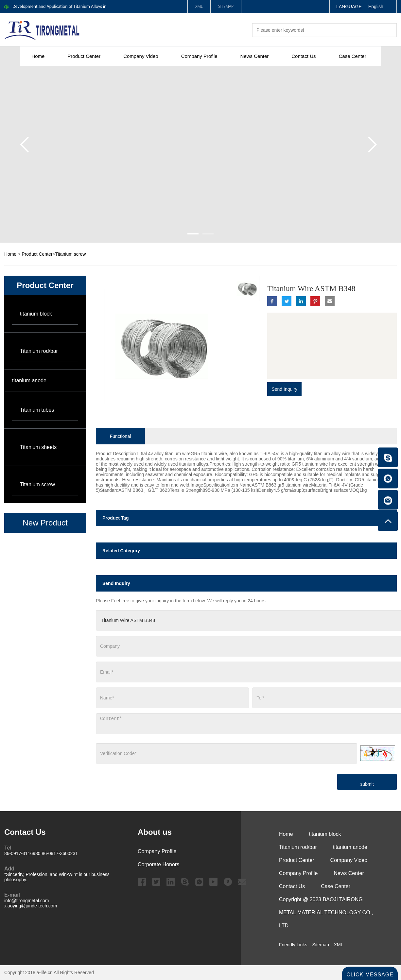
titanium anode (29, 380)
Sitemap (226, 6)
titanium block (36, 314)
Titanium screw (71, 254)
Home (38, 56)
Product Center (84, 56)
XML (199, 6)
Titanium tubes (37, 410)
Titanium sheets (38, 447)
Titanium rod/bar (39, 351)
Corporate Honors (158, 864)
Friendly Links (293, 945)
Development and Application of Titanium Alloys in (59, 6)
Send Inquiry (284, 389)
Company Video (141, 56)
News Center (255, 56)
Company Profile (199, 56)
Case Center (352, 56)
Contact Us (304, 56)
